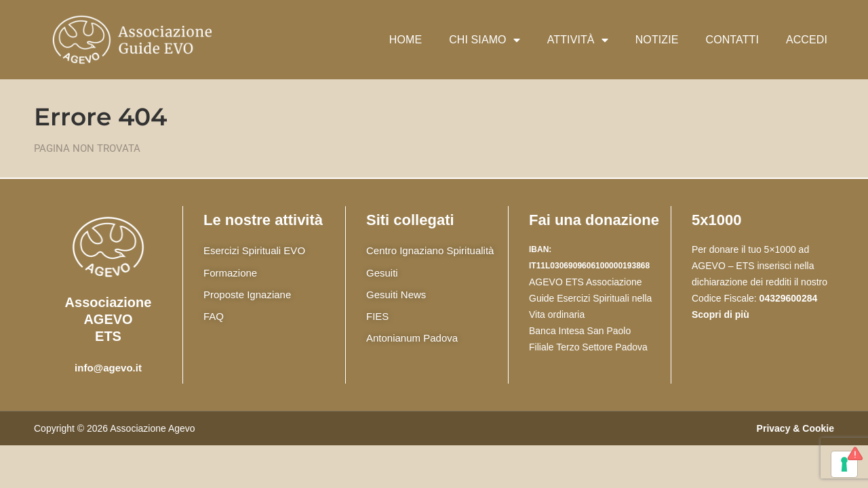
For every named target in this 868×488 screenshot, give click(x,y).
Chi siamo (485, 40)
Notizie (657, 40)
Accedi (807, 40)
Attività (578, 40)
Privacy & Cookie (795, 428)
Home (406, 40)
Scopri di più (721, 314)
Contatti (732, 40)
